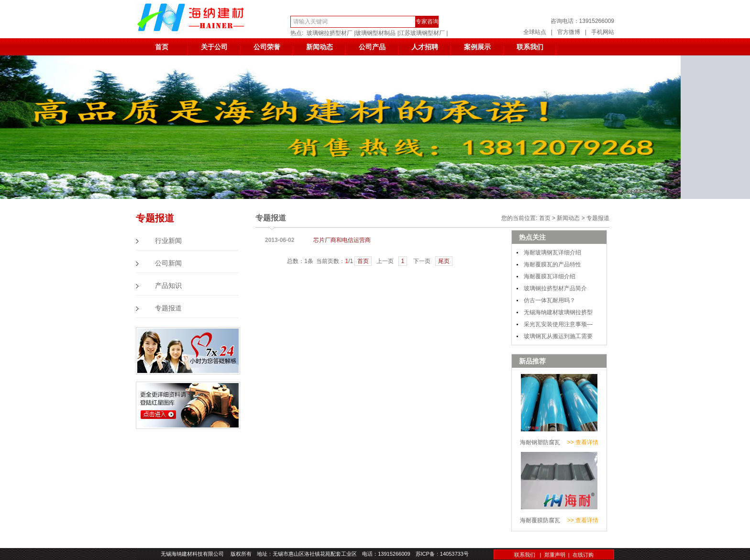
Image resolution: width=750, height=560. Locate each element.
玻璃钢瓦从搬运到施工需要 (558, 336)
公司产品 (372, 47)
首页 (162, 47)
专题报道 (168, 308)
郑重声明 (555, 555)
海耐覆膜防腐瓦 (540, 520)
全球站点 (535, 32)
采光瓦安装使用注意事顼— (558, 324)
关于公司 (214, 47)
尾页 (444, 261)
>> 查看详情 (583, 442)
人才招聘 (425, 47)
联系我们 (530, 47)
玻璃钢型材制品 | (377, 33)
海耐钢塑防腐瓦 (540, 442)
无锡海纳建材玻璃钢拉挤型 (558, 312)
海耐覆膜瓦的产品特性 (552, 264)
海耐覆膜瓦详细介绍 (550, 276)
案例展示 (477, 47)
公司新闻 (168, 263)
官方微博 (569, 32)
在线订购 (583, 555)
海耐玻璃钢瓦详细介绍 (552, 253)
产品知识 (168, 286)
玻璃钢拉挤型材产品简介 (555, 288)
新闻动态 (320, 47)
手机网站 (603, 32)
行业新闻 (168, 241)
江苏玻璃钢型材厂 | (423, 33)
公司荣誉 (267, 47)
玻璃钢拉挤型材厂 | (331, 33)
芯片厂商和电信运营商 (342, 240)
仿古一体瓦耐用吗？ (550, 300)
